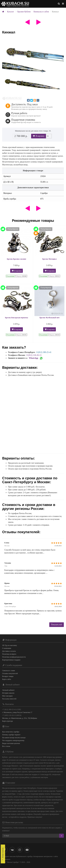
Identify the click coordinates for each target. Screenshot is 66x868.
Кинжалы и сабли (41, 12)
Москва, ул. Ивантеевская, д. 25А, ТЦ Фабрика (20, 718)
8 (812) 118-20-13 (34, 355)
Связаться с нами (9, 671)
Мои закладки (7, 696)
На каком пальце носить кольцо (14, 738)
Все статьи (6, 746)
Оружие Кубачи (24, 12)
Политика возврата (9, 654)
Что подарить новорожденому (13, 740)
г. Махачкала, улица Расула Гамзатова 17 (17, 712)
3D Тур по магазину (10, 645)
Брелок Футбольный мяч (49, 318)
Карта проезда (7, 721)
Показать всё (57, 625)
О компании (7, 648)
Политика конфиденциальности (14, 657)
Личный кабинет (8, 690)
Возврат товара (8, 676)
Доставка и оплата (9, 651)
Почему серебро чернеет (11, 735)
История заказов (8, 693)
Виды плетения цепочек (11, 743)
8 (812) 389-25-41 (44, 352)
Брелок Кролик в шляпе (16, 259)
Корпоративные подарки (11, 660)
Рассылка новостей (9, 699)
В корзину (39, 136)
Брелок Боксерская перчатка (17, 318)
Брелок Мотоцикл (49, 259)
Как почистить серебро (11, 732)
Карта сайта (7, 679)
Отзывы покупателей (10, 673)
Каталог (11, 12)
